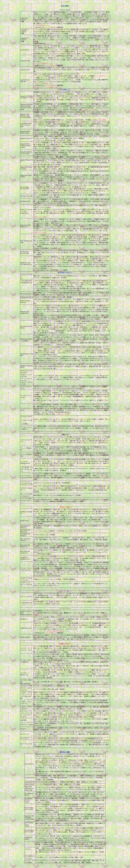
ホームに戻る (65, 2)
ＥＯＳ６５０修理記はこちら (43, 83)
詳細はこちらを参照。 (91, 110)
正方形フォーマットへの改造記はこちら (47, 87)
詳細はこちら (38, 615)
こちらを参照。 (88, 290)
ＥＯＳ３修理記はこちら (42, 25)
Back (65, 866)
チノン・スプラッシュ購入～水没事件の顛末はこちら (51, 631)
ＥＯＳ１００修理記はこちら (43, 64)
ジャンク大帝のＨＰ (50, 27)
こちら (48, 44)
